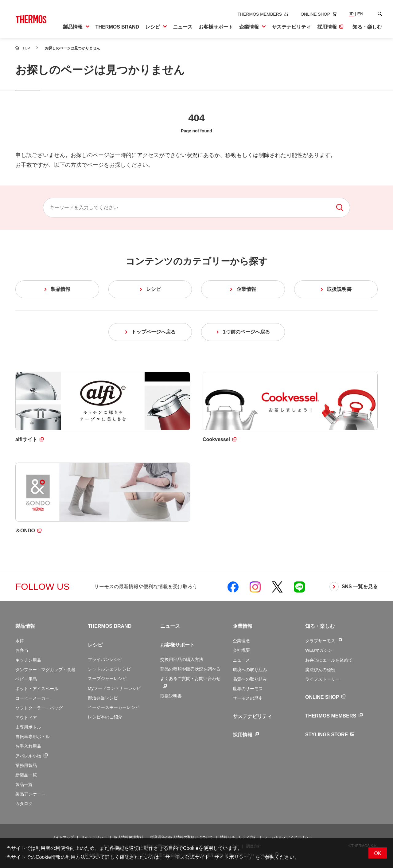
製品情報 (25, 626)
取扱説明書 (171, 696)
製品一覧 (24, 784)
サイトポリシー (94, 837)
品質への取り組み (250, 679)
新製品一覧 (26, 775)
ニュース (170, 626)
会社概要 (241, 650)
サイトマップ (63, 837)
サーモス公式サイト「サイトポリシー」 (209, 857)
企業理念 (241, 641)
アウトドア (26, 717)
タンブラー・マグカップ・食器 (45, 670)
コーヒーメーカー (33, 698)
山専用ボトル (28, 727)
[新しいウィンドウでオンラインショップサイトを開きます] (317, 14)
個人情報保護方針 (129, 837)
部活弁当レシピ (103, 698)
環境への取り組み (250, 670)
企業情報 (243, 626)
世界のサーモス (248, 689)
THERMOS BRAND (110, 626)
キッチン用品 (28, 660)
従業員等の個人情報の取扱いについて (182, 837)
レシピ (95, 645)
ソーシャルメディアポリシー (288, 837)
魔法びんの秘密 (320, 670)
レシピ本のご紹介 (105, 717)
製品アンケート (30, 794)
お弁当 (22, 650)
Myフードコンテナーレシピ (114, 688)
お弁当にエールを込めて (329, 660)
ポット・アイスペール (37, 689)
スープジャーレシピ (107, 678)
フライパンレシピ (105, 659)
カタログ (24, 803)
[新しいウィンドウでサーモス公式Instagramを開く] (255, 587)
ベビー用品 (26, 679)
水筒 (20, 641)
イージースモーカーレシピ (114, 707)
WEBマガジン (319, 650)
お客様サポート (177, 645)
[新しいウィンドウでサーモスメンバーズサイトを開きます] (262, 14)
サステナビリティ (252, 716)
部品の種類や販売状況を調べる (190, 669)
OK (377, 853)
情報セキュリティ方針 (239, 837)
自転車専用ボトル (33, 737)
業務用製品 (26, 765)
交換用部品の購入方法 (182, 659)
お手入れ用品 (28, 746)
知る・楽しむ (320, 626)
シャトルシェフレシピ (109, 669)
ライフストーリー (322, 679)
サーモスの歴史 (248, 698)
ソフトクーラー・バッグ (39, 708)
